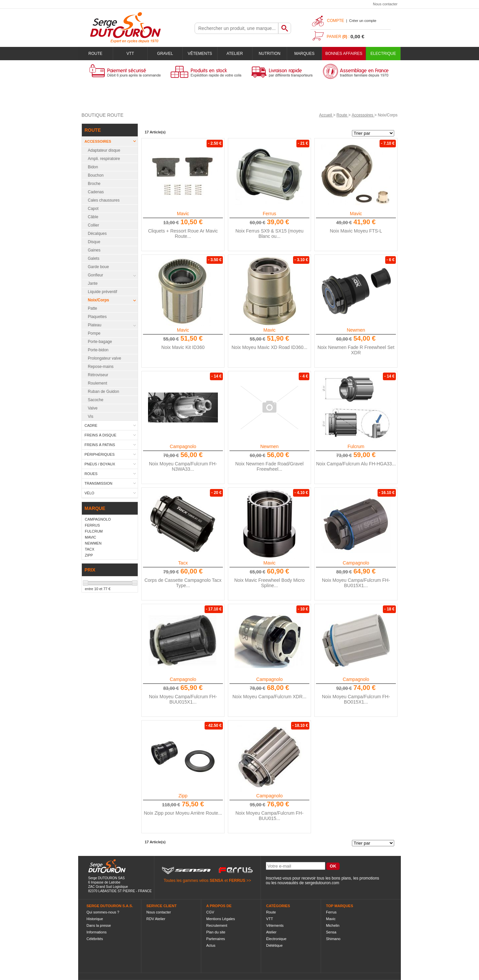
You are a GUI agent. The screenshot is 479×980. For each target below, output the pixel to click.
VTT (130, 54)
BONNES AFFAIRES (344, 54)
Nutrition (270, 54)
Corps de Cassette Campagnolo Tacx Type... (183, 583)
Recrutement (217, 925)
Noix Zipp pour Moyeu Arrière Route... (183, 813)
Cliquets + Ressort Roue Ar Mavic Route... (183, 234)
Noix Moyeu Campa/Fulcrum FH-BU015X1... (356, 583)
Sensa (331, 932)
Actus (211, 945)
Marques (305, 54)
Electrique (383, 54)
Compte (335, 21)
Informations (97, 932)
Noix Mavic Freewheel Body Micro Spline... (269, 583)
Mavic (183, 214)
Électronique (276, 939)
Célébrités (95, 939)
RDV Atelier (156, 919)
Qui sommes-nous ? (103, 912)
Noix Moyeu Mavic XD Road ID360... (269, 347)
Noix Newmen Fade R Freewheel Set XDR (356, 350)
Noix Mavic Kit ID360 (183, 347)
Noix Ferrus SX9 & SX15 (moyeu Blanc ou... (270, 234)
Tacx (183, 563)
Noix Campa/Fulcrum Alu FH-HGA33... (356, 464)
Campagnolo (183, 446)
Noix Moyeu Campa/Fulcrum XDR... (270, 697)
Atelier (235, 54)
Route (95, 54)
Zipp (183, 796)
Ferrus (269, 214)
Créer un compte (363, 21)
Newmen (356, 330)
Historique (95, 919)
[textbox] (237, 28)
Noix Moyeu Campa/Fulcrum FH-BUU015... (270, 816)
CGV (210, 912)
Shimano (333, 939)
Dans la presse (99, 925)
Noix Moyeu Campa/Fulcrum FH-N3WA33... (183, 466)
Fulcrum (356, 446)
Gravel (165, 54)
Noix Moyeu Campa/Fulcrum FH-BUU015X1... (183, 699)
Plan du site (216, 932)
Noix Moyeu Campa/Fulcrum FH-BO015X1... (356, 699)
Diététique (274, 945)
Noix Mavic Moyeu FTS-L (356, 231)
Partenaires (216, 939)
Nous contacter (385, 4)
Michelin (333, 925)
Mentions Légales (221, 919)
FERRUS (237, 881)
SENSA (216, 881)
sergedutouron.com (322, 883)
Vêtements (200, 54)
